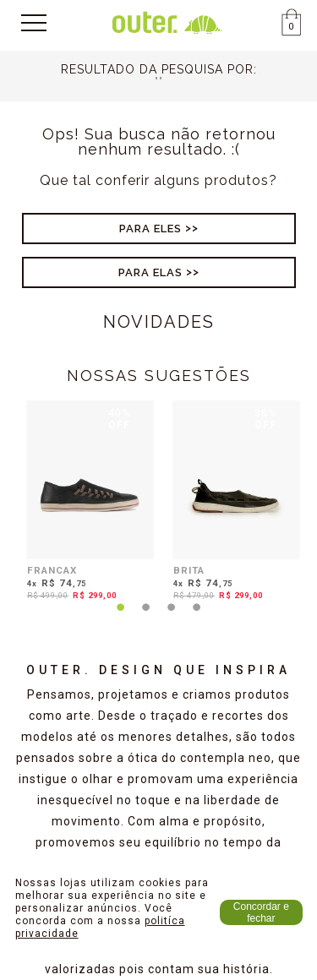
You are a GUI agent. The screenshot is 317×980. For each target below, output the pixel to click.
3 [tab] (172, 618)
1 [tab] (121, 618)
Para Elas (150, 272)
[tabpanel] (86, 504)
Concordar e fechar (261, 912)
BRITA (189, 570)
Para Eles (150, 229)
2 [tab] (146, 618)
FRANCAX (52, 570)
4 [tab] (197, 618)
